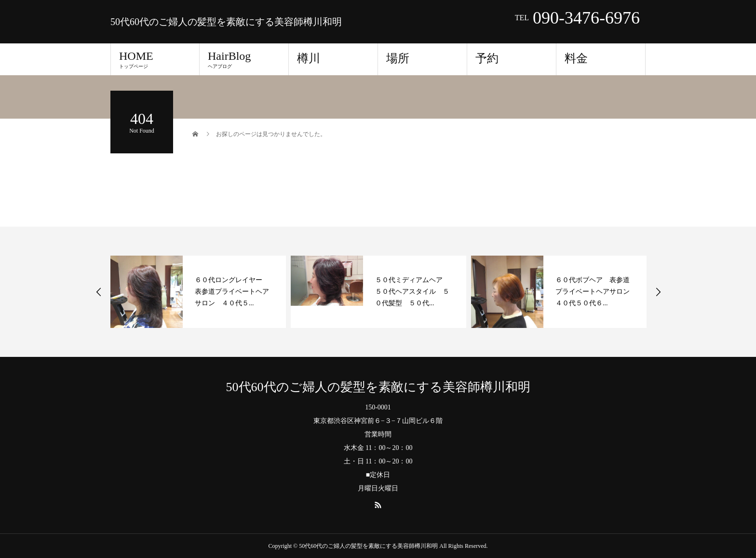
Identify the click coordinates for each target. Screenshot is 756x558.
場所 (398, 58)
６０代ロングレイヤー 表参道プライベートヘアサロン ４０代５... (232, 292)
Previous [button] (99, 292)
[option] (198, 292)
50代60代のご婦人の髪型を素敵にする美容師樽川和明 (226, 22)
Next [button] (658, 292)
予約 (487, 58)
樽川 (309, 58)
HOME (155, 59)
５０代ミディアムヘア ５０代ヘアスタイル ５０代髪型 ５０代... (412, 292)
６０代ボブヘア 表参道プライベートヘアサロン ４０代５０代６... (596, 292)
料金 (576, 58)
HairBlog (244, 59)
